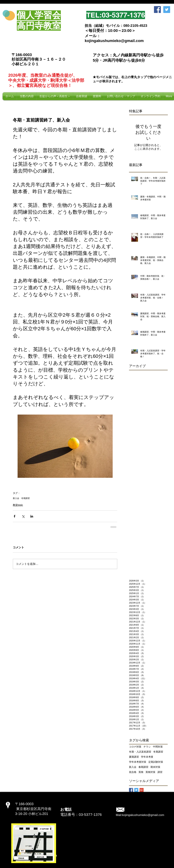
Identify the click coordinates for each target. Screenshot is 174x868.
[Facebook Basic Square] (131, 790)
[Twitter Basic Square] (136, 790)
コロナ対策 (135, 747)
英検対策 (150, 772)
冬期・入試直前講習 (140, 752)
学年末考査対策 (138, 762)
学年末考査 (147, 757)
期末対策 (155, 767)
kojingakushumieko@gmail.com (143, 815)
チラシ (147, 747)
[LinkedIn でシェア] (32, 516)
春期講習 (143, 767)
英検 (141, 772)
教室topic (18, 505)
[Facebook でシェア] (14, 516)
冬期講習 (25, 498)
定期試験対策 (156, 762)
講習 (160, 772)
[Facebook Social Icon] (157, 10)
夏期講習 (134, 757)
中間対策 (158, 747)
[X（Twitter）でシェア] (23, 516)
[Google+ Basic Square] (142, 790)
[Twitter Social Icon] (167, 10)
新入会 (16, 498)
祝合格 (133, 772)
